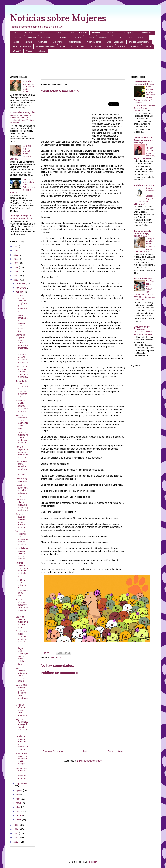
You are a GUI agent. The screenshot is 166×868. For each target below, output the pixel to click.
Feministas (76, 37)
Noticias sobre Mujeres (58, 18)
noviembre (21, 288)
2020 (16, 263)
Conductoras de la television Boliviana (144, 83)
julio (18, 795)
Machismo (142, 37)
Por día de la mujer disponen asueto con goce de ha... (22, 638)
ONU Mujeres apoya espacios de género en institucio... (22, 468)
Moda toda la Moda (144, 279)
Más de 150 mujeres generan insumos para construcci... (22, 693)
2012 (16, 837)
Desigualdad (111, 33)
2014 (16, 829)
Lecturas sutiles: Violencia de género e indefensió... (22, 303)
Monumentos (58, 42)
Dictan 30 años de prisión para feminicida (21, 710)
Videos (29, 51)
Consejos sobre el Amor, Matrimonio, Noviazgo (143, 140)
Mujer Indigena (75, 42)
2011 (16, 842)
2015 (16, 825)
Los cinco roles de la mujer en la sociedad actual (22, 622)
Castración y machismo (21, 480)
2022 (16, 255)
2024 (16, 246)
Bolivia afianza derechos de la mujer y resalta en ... (22, 606)
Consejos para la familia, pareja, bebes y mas (143, 233)
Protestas (135, 46)
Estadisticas (46, 37)
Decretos (83, 33)
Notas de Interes (77, 46)
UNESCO (17, 51)
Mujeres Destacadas (115, 42)
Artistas (16, 33)
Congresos (58, 33)
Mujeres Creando (94, 42)
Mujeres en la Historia (22, 46)
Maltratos (28, 42)
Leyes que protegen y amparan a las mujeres (21, 217)
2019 (16, 267)
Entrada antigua (115, 751)
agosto (20, 790)
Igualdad (90, 37)
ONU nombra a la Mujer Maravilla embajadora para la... (22, 372)
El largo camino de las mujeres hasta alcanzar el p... (22, 323)
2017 (16, 276)
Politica (110, 46)
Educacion (17, 37)
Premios (122, 46)
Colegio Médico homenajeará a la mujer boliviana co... (22, 656)
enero (19, 820)
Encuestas (31, 37)
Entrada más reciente (53, 751)
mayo (19, 803)
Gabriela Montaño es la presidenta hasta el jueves (29, 87)
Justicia (118, 37)
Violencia (41, 51)
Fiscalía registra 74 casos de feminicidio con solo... (22, 452)
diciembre (21, 283)
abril (18, 807)
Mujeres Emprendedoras (139, 42)
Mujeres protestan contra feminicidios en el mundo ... (22, 422)
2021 (16, 259)
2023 (16, 250)
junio (19, 799)
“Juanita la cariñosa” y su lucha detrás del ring (22, 490)
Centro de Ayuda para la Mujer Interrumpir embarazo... (22, 343)
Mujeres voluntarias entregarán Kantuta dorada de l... (22, 726)
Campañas (43, 33)
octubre (20, 292)
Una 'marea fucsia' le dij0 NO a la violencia (22, 358)
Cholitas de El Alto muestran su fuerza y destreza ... (22, 505)
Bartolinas (29, 33)
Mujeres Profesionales (46, 46)
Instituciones (104, 37)
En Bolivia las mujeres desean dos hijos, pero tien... (22, 554)
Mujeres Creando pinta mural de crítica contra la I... (22, 569)
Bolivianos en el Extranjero (142, 328)
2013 (16, 833)
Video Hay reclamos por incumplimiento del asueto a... (22, 538)
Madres (16, 42)
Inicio (86, 751)
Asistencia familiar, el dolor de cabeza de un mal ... (21, 406)
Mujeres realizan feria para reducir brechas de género (22, 674)
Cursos (71, 33)
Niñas (63, 46)
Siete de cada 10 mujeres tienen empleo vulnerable (21, 521)
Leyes (129, 37)
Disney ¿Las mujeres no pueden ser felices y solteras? (22, 437)
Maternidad (43, 42)
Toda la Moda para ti (144, 185)
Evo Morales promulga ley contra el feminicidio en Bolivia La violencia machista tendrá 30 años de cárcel (23, 118)
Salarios (147, 46)
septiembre (21, 784)
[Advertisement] (83, 65)
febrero (20, 815)
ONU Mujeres (95, 46)
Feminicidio (62, 37)
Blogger (93, 862)
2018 (16, 272)
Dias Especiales (128, 33)
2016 (16, 280)
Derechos (96, 33)
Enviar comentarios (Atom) (90, 761)
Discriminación (146, 33)
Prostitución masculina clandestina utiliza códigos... (21, 759)
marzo (19, 811)
